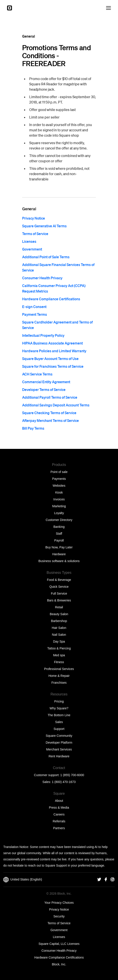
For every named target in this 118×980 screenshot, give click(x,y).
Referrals (59, 821)
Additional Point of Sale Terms (46, 257)
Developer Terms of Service (44, 390)
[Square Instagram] (112, 880)
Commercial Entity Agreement (46, 382)
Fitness (59, 662)
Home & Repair (59, 676)
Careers (59, 814)
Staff (59, 534)
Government (32, 249)
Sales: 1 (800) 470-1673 (59, 782)
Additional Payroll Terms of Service (50, 397)
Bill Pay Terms (33, 428)
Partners (59, 828)
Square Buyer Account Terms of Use (50, 359)
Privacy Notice (34, 218)
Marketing (59, 506)
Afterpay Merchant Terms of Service (50, 420)
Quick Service (59, 587)
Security (59, 916)
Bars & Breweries (59, 600)
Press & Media (59, 808)
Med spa (59, 655)
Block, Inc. (59, 964)
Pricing (59, 701)
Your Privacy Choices (59, 903)
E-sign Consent (34, 307)
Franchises (59, 683)
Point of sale (59, 472)
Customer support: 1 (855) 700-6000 (59, 775)
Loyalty (59, 513)
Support (59, 729)
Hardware (59, 554)
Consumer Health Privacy (42, 278)
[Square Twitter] (99, 880)
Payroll (59, 540)
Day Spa (59, 641)
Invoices (59, 499)
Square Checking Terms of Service (49, 413)
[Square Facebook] (106, 880)
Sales (59, 722)
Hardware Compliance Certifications (51, 299)
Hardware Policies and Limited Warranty (54, 351)
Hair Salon (59, 628)
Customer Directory (59, 520)
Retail (59, 607)
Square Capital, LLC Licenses (59, 944)
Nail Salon (59, 635)
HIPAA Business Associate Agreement (52, 343)
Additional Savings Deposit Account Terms (56, 405)
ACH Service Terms (37, 374)
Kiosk (59, 492)
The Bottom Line (59, 715)
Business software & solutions (59, 561)
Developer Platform (59, 743)
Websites (59, 486)
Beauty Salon (59, 614)
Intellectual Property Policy (43, 335)
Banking (59, 527)
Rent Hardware (59, 756)
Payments (59, 479)
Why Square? (59, 708)
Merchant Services (59, 749)
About (59, 801)
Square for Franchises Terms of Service (53, 366)
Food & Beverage (59, 580)
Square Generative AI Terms (44, 226)
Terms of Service (35, 234)
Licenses (29, 241)
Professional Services (59, 669)
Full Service (59, 593)
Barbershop (59, 621)
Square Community (59, 736)
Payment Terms (35, 314)
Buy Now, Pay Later (59, 547)
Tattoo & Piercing (59, 648)
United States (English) (23, 880)
